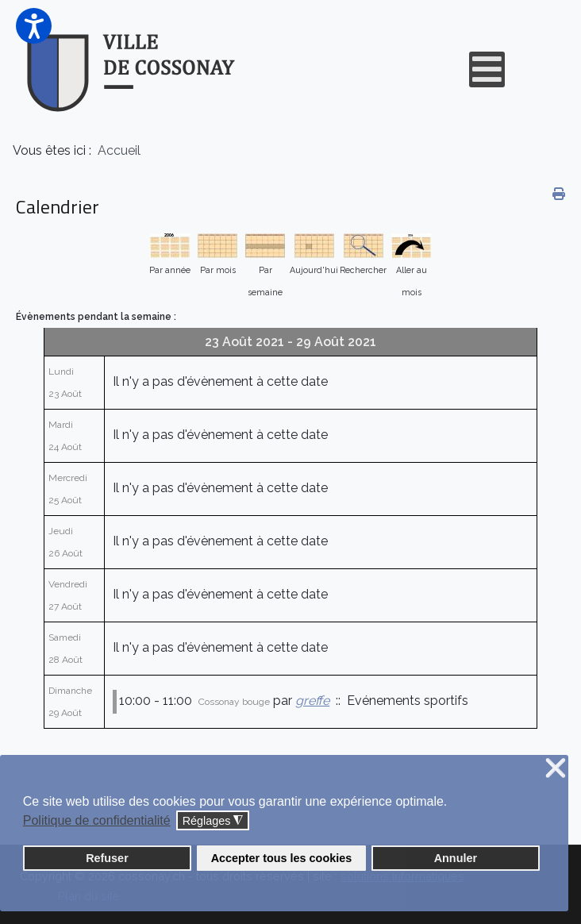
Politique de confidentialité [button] (97, 820)
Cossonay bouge (234, 702)
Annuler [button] (456, 858)
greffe (312, 701)
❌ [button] (556, 769)
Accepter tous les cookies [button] (282, 858)
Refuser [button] (107, 858)
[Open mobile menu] (487, 69)
